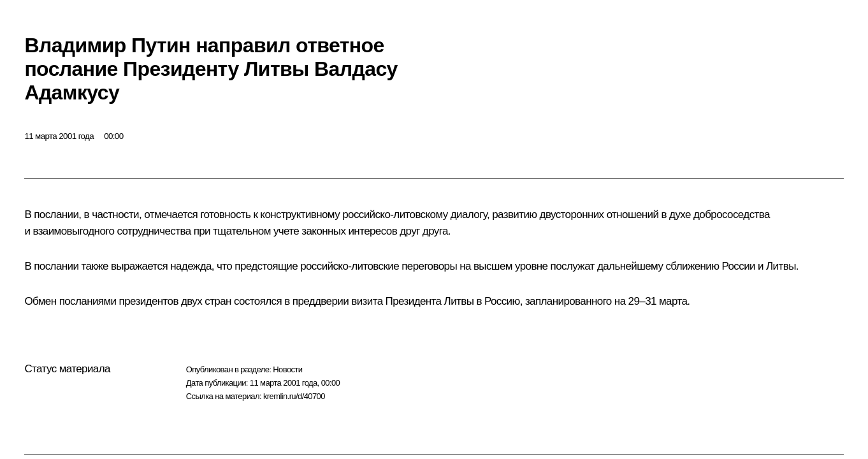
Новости (287, 369)
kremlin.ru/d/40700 (294, 396)
